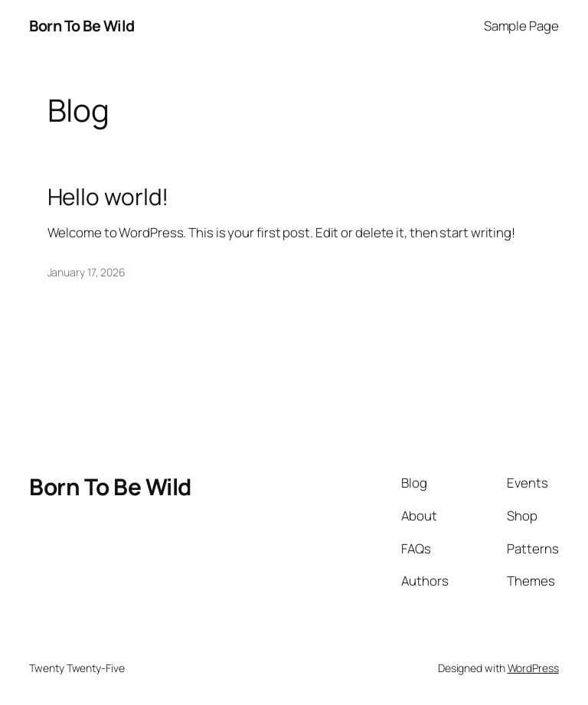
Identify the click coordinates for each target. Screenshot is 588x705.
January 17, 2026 (87, 272)
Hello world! (108, 196)
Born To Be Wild (82, 26)
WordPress (533, 668)
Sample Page (521, 26)
